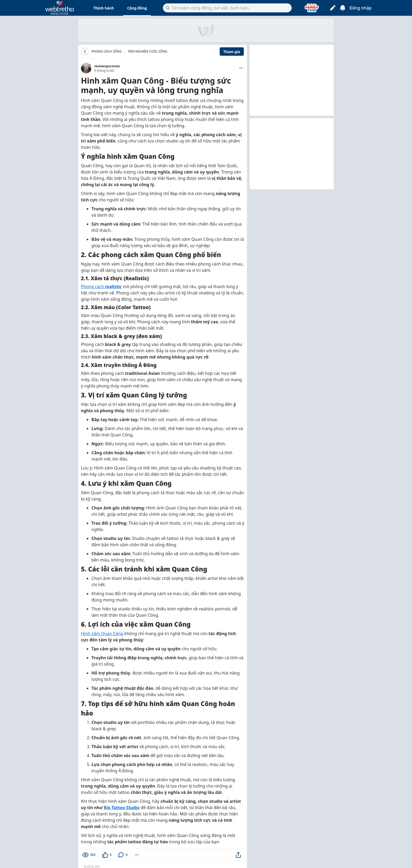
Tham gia (232, 52)
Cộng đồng (137, 8)
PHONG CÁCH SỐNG (107, 52)
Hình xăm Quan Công (102, 634)
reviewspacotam (107, 66)
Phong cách (101, 287)
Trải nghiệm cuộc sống (148, 51)
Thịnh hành (104, 8)
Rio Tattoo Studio (122, 808)
